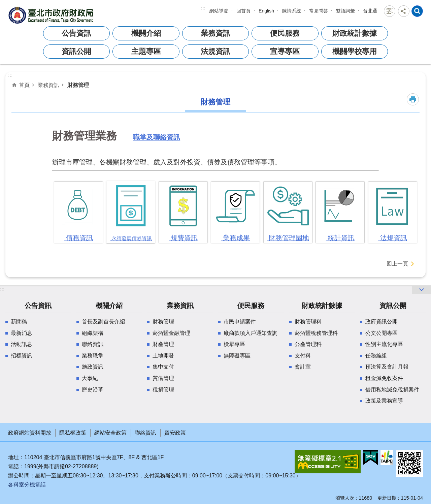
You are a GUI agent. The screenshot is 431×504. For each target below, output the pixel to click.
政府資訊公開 (382, 322)
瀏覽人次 (345, 498)
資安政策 (175, 433)
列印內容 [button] (413, 99)
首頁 (24, 85)
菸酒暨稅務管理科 (316, 333)
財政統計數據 (355, 33)
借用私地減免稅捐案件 (392, 390)
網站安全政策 (110, 433)
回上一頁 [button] (397, 264)
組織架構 (93, 333)
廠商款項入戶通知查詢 (251, 333)
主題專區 (146, 51)
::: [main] (10, 75)
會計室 (303, 367)
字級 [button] (390, 11)
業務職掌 (93, 356)
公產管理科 (308, 344)
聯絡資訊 (93, 344)
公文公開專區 (382, 333)
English (266, 11)
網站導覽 (219, 11)
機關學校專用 (355, 51)
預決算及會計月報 (387, 367)
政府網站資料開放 (30, 433)
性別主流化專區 (384, 344)
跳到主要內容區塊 (4, 4)
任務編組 (376, 356)
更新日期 (387, 498)
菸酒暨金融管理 (171, 333)
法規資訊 (215, 51)
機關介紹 (146, 33)
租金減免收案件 (384, 378)
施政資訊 (93, 367)
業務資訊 (215, 33)
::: (203, 8)
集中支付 (163, 367)
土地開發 (163, 356)
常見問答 (319, 11)
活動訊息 (22, 344)
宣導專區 (285, 51)
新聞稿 (19, 322)
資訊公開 (76, 51)
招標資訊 (22, 356)
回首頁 (243, 11)
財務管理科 (308, 322)
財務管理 (78, 85)
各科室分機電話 (27, 485)
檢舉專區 (234, 344)
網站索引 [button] (417, 11)
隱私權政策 (73, 433)
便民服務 (285, 33)
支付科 (303, 356)
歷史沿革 (93, 390)
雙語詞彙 (345, 11)
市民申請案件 (240, 322)
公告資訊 (76, 33)
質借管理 (163, 378)
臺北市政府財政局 (52, 15)
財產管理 (163, 344)
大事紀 (90, 378)
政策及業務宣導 (384, 401)
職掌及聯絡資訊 (157, 138)
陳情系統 (292, 11)
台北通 (370, 11)
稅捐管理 (163, 390)
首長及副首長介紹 (103, 322)
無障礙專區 (237, 356)
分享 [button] (404, 11)
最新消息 (22, 333)
